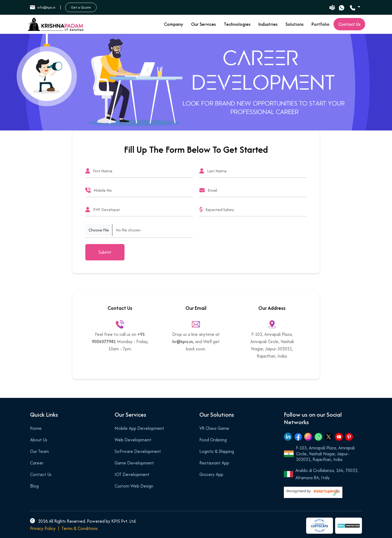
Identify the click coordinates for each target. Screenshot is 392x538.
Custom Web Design (134, 486)
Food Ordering (213, 440)
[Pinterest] (349, 437)
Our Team (39, 451)
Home (36, 428)
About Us (39, 440)
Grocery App (211, 474)
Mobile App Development (139, 428)
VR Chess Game (214, 428)
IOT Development (132, 474)
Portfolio (320, 24)
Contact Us (41, 474)
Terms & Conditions (80, 528)
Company (173, 24)
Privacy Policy (43, 528)
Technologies (237, 24)
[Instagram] (308, 437)
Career (37, 463)
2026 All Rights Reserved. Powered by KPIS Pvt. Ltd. (83, 521)
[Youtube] (339, 437)
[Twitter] (329, 437)
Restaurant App (214, 463)
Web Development (133, 440)
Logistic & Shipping (217, 451)
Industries (268, 24)
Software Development (138, 451)
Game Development (134, 463)
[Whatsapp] (318, 437)
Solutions (294, 24)
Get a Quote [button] (81, 7)
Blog (34, 486)
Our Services (203, 24)
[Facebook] (298, 437)
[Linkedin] (288, 437)
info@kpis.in (43, 7)
